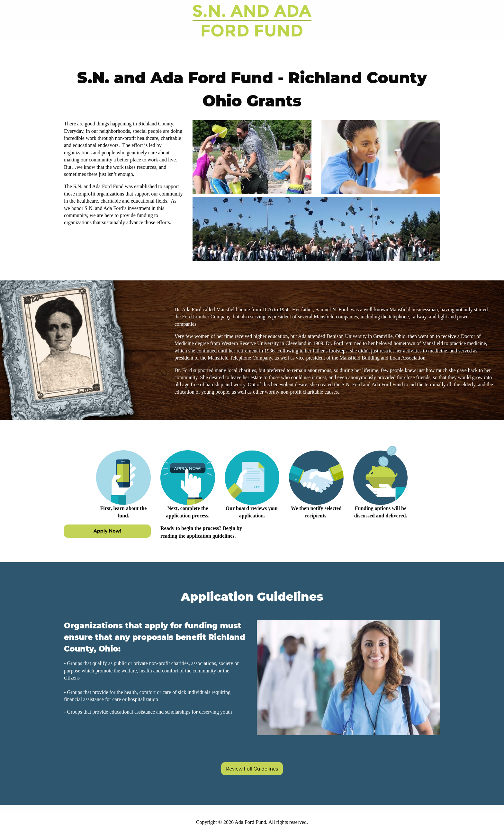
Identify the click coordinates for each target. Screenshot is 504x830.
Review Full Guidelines (252, 769)
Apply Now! (107, 531)
